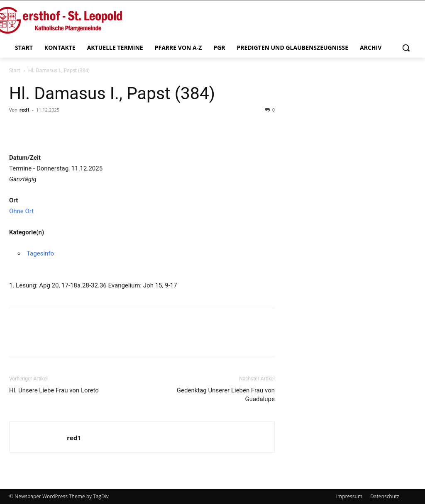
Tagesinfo (40, 253)
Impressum (349, 496)
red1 (25, 110)
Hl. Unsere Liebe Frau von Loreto (54, 390)
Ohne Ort (21, 211)
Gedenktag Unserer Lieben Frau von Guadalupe (226, 395)
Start (15, 70)
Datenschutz (385, 496)
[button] (406, 48)
